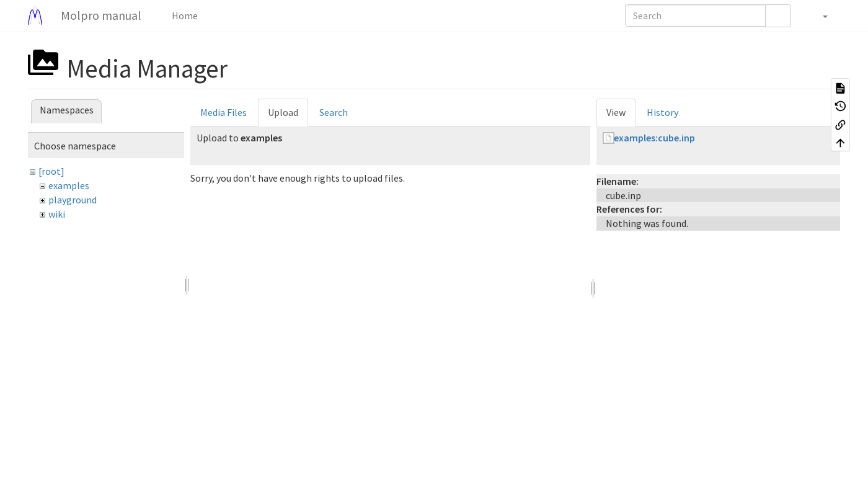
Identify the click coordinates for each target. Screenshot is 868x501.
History (662, 112)
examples (69, 185)
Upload (283, 112)
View (616, 112)
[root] (51, 171)
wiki (57, 214)
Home (184, 16)
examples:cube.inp (654, 138)
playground (73, 200)
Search (334, 112)
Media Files (224, 112)
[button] (819, 16)
